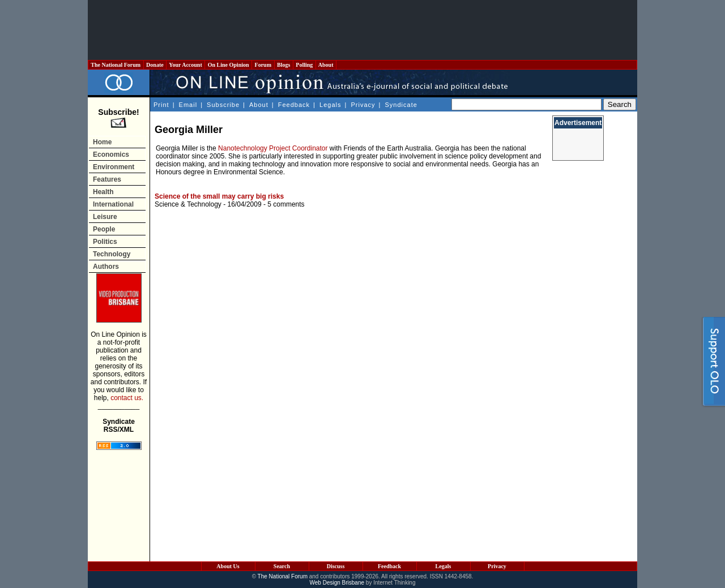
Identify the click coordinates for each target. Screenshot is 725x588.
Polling (304, 65)
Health (103, 192)
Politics (105, 242)
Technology (112, 254)
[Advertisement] (362, 30)
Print (161, 105)
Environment (114, 167)
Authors (106, 267)
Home (102, 142)
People (104, 229)
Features (107, 179)
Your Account (185, 65)
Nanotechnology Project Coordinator (273, 148)
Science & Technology (188, 204)
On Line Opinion (228, 65)
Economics (111, 154)
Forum (263, 65)
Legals (330, 105)
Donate (155, 65)
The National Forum (116, 65)
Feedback (294, 105)
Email (188, 105)
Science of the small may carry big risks (219, 196)
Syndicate (401, 105)
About (326, 65)
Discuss (336, 566)
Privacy (363, 105)
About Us (228, 566)
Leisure (105, 217)
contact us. (127, 398)
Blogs (284, 65)
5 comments (286, 204)
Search (282, 566)
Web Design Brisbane (337, 583)
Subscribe (223, 105)
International (113, 204)
